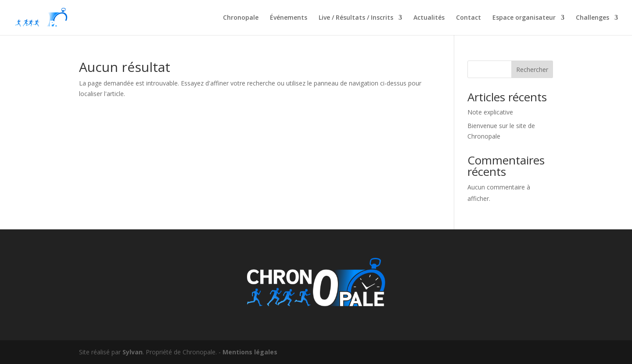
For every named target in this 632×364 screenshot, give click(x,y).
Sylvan (133, 352)
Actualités (429, 18)
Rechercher (532, 70)
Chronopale (241, 18)
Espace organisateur (524, 18)
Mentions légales (250, 352)
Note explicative (490, 112)
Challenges (592, 18)
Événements (289, 18)
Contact (469, 18)
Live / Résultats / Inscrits (356, 18)
